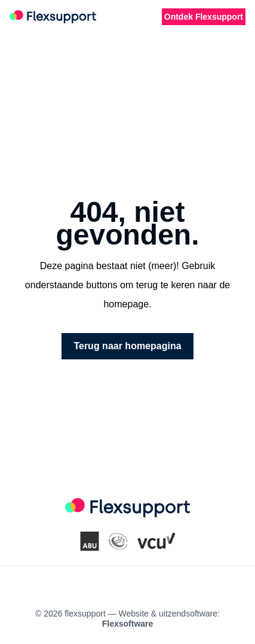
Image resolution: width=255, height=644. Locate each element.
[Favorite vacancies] (140, 17)
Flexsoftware (128, 624)
